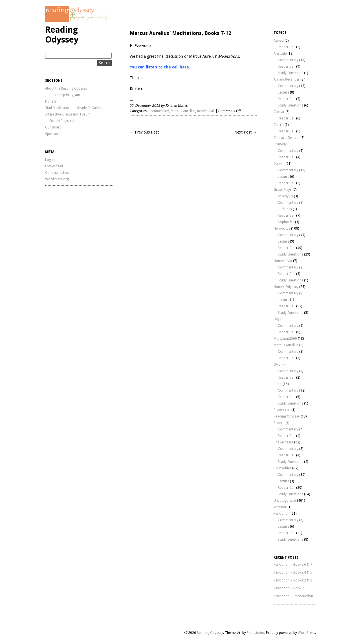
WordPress (306, 633)
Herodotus (282, 228)
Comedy (280, 144)
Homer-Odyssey (286, 287)
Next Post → (246, 132)
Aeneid (279, 41)
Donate (51, 101)
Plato (278, 384)
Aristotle (280, 54)
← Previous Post (144, 132)
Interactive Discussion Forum (68, 114)
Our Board (53, 127)
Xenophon (282, 514)
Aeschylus (285, 196)
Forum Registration (64, 121)
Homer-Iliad (283, 261)
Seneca (279, 423)
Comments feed (57, 173)
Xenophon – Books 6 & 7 (293, 565)
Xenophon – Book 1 (289, 588)
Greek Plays (283, 190)
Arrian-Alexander (287, 79)
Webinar (280, 507)
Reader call (282, 410)
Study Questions (290, 73)
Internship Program (65, 95)
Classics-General (287, 138)
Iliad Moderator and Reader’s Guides (74, 108)
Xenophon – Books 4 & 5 (293, 572)
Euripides (285, 209)
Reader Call (206, 111)
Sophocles (286, 222)
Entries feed (54, 166)
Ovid (277, 365)
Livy (277, 319)
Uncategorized (285, 501)
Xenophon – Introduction (293, 596)
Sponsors (53, 134)
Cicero (279, 125)
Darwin (279, 164)
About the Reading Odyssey (66, 88)
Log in (50, 160)
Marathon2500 (285, 339)
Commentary (159, 111)
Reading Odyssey (62, 35)
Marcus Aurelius (183, 111)
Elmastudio (256, 633)
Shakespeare (283, 442)
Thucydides (282, 468)
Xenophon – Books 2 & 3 (293, 580)
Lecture (283, 92)
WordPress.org (57, 179)
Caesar (279, 112)
